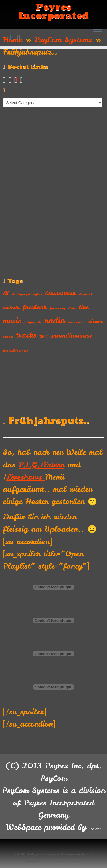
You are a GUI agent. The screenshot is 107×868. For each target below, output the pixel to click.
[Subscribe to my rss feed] (6, 37)
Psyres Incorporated (53, 12)
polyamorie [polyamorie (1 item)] (33, 322)
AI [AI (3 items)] (6, 293)
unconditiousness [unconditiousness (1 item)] (15, 351)
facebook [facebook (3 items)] (35, 307)
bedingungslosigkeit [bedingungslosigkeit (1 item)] (27, 294)
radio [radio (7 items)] (55, 320)
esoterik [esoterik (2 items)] (11, 308)
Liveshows (26, 477)
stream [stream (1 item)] (8, 337)
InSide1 (95, 829)
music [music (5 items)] (12, 321)
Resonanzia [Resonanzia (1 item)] (77, 322)
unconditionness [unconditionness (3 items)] (71, 336)
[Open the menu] (98, 32)
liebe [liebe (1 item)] (72, 308)
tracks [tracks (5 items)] (26, 335)
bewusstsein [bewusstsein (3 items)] (60, 293)
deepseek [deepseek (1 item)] (86, 294)
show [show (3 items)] (95, 321)
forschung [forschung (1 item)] (57, 308)
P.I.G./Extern (42, 465)
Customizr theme (67, 861)
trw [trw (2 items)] (43, 336)
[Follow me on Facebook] (11, 37)
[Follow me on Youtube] (15, 37)
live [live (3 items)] (84, 307)
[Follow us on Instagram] (20, 37)
